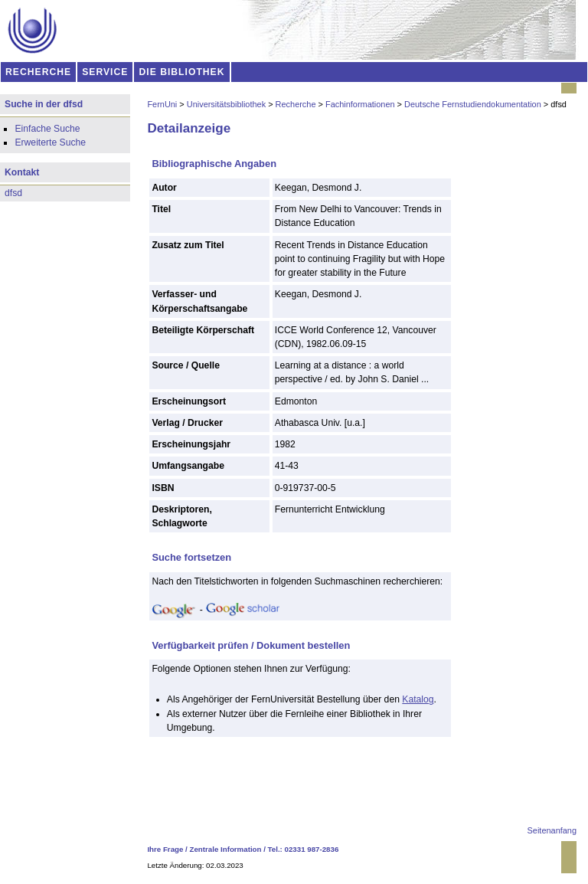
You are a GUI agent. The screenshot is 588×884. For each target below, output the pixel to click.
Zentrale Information (226, 849)
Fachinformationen (360, 104)
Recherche (296, 104)
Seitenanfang (552, 830)
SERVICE (105, 72)
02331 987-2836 (312, 849)
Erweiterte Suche (50, 142)
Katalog (418, 699)
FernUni (162, 104)
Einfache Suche (47, 129)
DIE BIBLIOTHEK (182, 72)
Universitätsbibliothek (226, 104)
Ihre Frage (165, 849)
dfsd (13, 193)
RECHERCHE (38, 72)
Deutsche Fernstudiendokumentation (473, 104)
